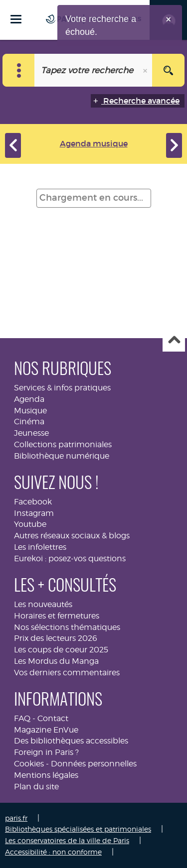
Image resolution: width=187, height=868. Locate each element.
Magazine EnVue (46, 730)
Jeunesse (31, 433)
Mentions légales (46, 775)
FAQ (22, 718)
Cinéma (29, 422)
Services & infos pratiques (62, 388)
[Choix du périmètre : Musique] (19, 70)
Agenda (29, 399)
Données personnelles (94, 764)
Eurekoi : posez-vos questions (70, 558)
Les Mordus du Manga (56, 661)
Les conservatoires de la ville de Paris (67, 840)
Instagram (34, 513)
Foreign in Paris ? (46, 752)
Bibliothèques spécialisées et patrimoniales (78, 829)
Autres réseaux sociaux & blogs (72, 536)
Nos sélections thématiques (67, 627)
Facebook (33, 502)
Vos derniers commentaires (67, 673)
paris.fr (16, 818)
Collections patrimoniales (63, 444)
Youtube (30, 524)
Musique (30, 411)
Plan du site (36, 787)
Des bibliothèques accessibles (71, 741)
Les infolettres (40, 547)
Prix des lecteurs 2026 (56, 638)
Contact (53, 718)
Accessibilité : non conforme (53, 852)
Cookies (29, 764)
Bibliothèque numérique (62, 456)
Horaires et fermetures (57, 616)
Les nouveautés (43, 604)
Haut (174, 341)
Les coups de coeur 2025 (61, 650)
